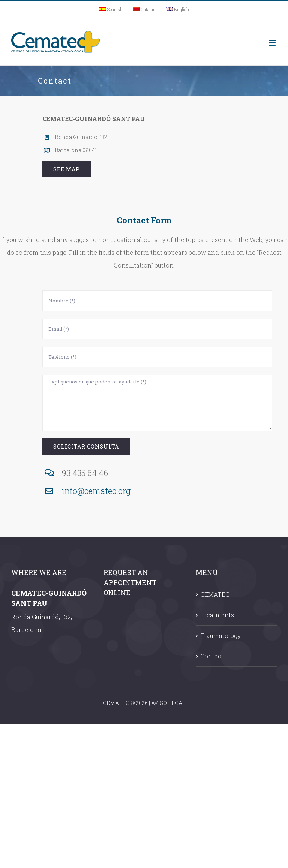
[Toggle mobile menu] (273, 43)
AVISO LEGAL (168, 703)
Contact (212, 656)
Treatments (217, 615)
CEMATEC (215, 594)
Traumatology (220, 635)
